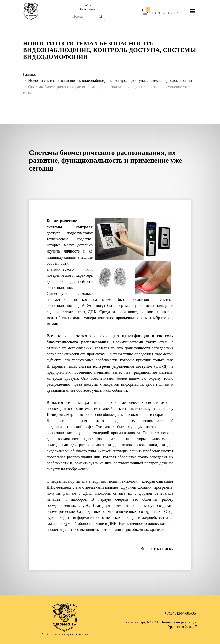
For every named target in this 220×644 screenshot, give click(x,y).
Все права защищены (74, 634)
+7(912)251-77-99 (165, 13)
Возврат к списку (157, 549)
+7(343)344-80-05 (180, 613)
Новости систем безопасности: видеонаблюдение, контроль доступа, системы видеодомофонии (110, 81)
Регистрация (87, 9)
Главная (30, 75)
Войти (87, 5)
